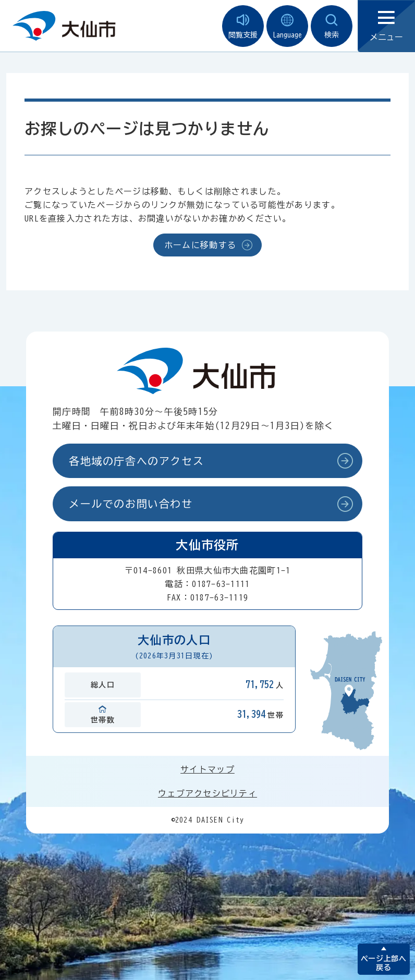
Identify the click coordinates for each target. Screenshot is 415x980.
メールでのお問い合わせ (131, 504)
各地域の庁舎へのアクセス (136, 461)
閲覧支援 (243, 26)
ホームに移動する (200, 245)
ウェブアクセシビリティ (207, 793)
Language (287, 26)
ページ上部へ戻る (383, 963)
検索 (332, 26)
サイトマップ (207, 769)
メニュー (386, 26)
